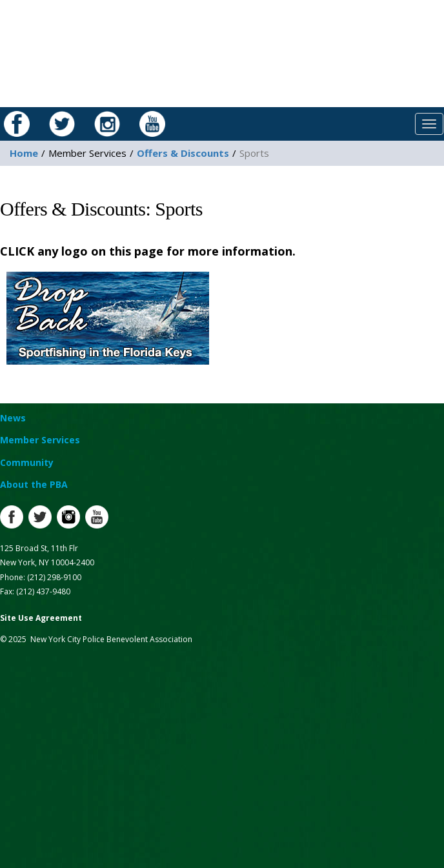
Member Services (40, 440)
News (13, 418)
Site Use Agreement (41, 618)
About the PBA (34, 484)
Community (27, 462)
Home (24, 153)
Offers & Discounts (183, 153)
